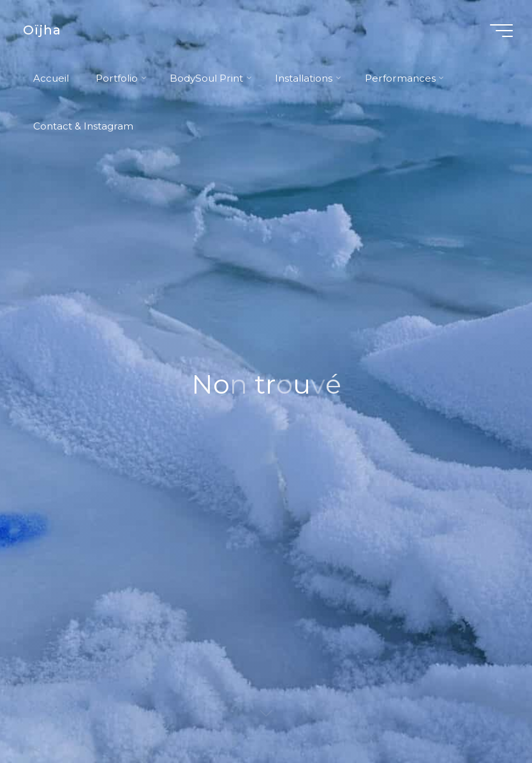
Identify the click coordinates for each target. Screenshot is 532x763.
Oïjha (42, 30)
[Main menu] (501, 31)
